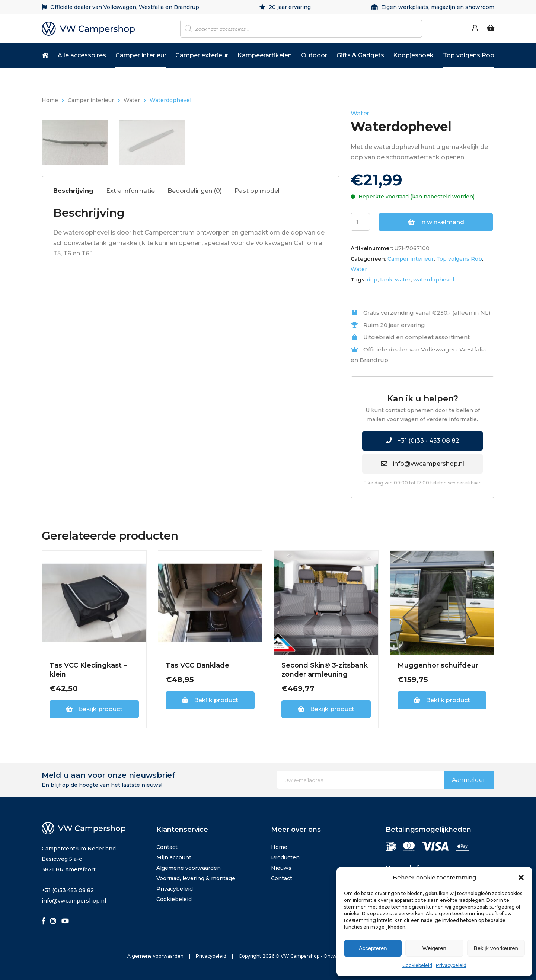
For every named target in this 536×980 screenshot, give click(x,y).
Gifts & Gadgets (360, 55)
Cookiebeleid (417, 965)
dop (372, 280)
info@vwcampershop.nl (422, 464)
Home (50, 100)
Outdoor (314, 55)
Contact (167, 847)
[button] (521, 878)
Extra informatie (130, 377)
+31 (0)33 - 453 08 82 (423, 441)
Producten (285, 857)
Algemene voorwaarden (189, 868)
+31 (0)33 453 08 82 (68, 890)
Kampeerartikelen (265, 55)
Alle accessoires (82, 55)
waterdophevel (434, 280)
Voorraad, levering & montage (196, 878)
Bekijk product (94, 709)
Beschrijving (73, 377)
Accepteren (373, 948)
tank (386, 280)
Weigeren (434, 948)
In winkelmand (436, 222)
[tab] (79, 379)
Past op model (257, 377)
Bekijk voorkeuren (496, 948)
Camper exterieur (202, 55)
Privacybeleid (451, 965)
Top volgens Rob (469, 55)
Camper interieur (141, 55)
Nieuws (281, 868)
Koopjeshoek (413, 55)
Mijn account (174, 857)
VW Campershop (300, 956)
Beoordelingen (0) (195, 377)
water (403, 280)
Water (132, 100)
